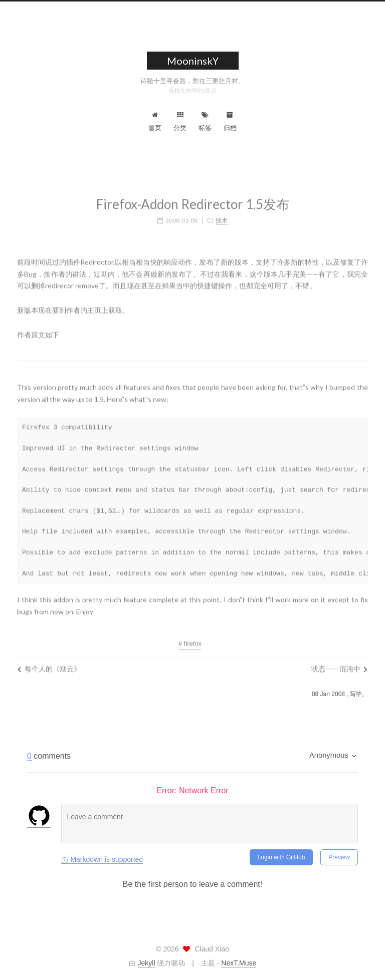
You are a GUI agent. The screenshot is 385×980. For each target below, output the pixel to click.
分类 (180, 122)
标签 (205, 122)
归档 (230, 122)
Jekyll (147, 963)
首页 (155, 122)
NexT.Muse (239, 963)
